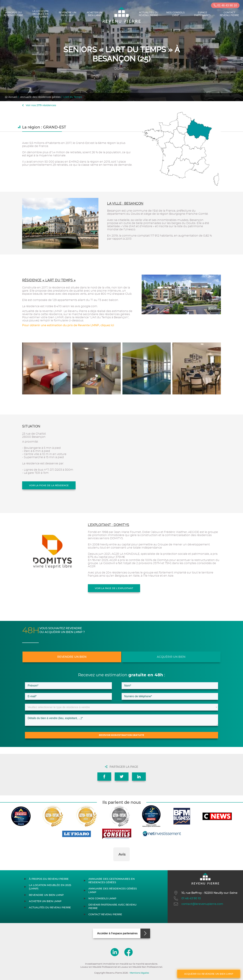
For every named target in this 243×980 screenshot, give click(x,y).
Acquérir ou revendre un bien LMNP (209, 974)
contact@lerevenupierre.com (198, 904)
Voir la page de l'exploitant (114, 588)
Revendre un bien (72, 657)
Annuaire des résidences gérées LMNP (113, 890)
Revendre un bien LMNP (68, 14)
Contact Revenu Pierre (229, 14)
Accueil (11, 97)
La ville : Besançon (125, 204)
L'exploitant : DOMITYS (109, 525)
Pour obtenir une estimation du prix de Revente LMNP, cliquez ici (68, 325)
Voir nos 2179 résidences (39, 105)
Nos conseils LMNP (176, 14)
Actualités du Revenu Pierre (149, 14)
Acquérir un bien (171, 657)
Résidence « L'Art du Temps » (49, 280)
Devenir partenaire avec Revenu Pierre (112, 906)
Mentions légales (139, 973)
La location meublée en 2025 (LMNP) (40, 14)
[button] (113, 865)
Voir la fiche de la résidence (49, 485)
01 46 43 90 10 (225, 5)
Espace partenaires (202, 14)
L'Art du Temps (73, 97)
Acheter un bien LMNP (95, 14)
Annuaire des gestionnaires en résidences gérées (112, 881)
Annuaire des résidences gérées (40, 97)
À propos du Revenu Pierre (14, 14)
